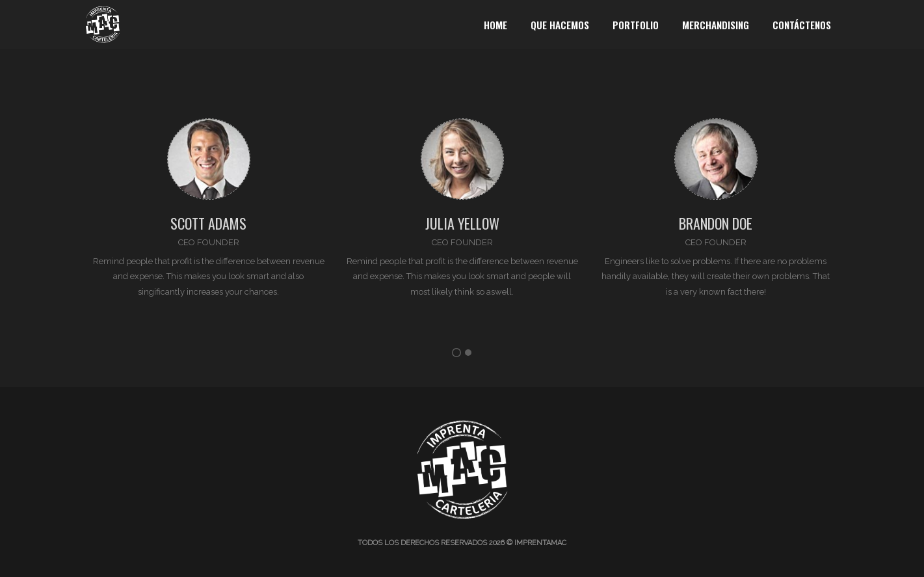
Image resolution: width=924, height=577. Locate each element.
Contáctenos (802, 25)
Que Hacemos (560, 25)
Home (495, 25)
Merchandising (716, 25)
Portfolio (636, 25)
